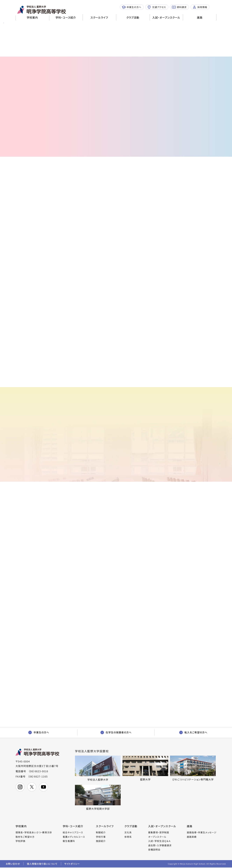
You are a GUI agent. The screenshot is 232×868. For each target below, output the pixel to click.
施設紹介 (101, 841)
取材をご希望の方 (25, 837)
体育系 (128, 837)
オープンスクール (157, 837)
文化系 (128, 833)
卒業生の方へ (132, 7)
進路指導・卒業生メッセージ (202, 833)
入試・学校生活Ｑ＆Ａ (159, 841)
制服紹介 (101, 833)
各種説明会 (154, 850)
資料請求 (179, 7)
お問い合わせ (13, 864)
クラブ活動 (133, 17)
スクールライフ (99, 17)
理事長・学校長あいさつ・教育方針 (34, 833)
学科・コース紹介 (66, 17)
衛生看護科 (69, 841)
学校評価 (20, 841)
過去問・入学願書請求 (160, 846)
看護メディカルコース (74, 837)
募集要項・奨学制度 (159, 833)
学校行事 (101, 837)
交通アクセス (157, 7)
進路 (200, 17)
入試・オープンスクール (166, 17)
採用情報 (200, 7)
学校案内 (32, 17)
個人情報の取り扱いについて (42, 864)
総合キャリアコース (73, 833)
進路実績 (192, 837)
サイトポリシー (73, 864)
